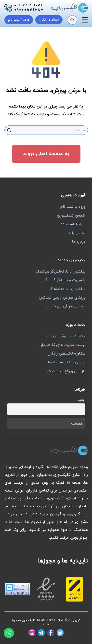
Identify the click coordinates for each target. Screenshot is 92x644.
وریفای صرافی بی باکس (66, 306)
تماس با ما (76, 233)
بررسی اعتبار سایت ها (67, 362)
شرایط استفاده (73, 224)
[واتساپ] (9, 633)
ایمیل (81, 400)
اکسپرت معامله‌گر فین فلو (64, 280)
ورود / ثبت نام (19, 20)
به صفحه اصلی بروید (46, 154)
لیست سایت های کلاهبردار (63, 345)
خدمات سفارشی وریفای (66, 336)
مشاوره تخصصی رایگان (66, 353)
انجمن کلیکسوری (71, 215)
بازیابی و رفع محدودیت (66, 371)
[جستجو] (72, 20)
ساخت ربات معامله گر (67, 289)
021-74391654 (29, 5)
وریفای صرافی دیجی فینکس (62, 297)
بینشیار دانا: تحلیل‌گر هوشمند (60, 271)
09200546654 (29, 10)
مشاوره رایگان (49, 20)
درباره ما (79, 241)
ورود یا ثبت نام (73, 206)
